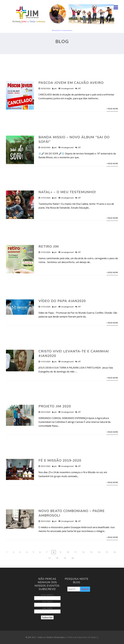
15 (107, 552)
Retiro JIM (49, 247)
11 (76, 552)
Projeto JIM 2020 (55, 406)
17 (49, 558)
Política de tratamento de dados (82, 637)
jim (55, 88)
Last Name (47, 608)
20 (73, 558)
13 (91, 552)
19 (65, 558)
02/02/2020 (46, 88)
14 (99, 552)
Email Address (47, 595)
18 (57, 558)
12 (83, 552)
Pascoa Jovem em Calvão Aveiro (71, 83)
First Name (47, 601)
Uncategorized (67, 88)
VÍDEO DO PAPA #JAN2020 (62, 301)
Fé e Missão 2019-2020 (60, 460)
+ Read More (112, 109)
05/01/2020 (46, 412)
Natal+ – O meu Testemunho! (67, 192)
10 (68, 552)
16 (115, 552)
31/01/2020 (46, 198)
